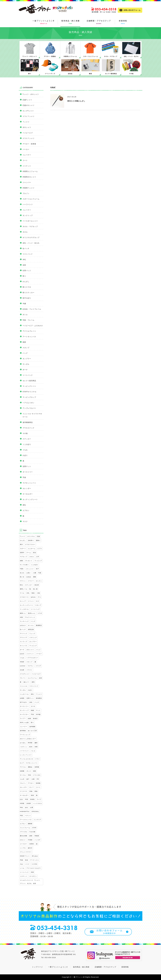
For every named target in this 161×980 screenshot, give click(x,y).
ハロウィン (24, 747)
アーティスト (35, 860)
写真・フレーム (28, 320)
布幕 (32, 872)
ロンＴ (32, 787)
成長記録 (31, 629)
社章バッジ (27, 271)
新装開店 (39, 698)
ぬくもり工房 (32, 731)
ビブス (40, 549)
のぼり (25, 455)
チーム (29, 553)
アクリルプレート (29, 331)
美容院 (32, 799)
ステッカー (27, 439)
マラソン (23, 581)
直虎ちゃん (32, 613)
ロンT (22, 763)
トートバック (28, 375)
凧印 (21, 545)
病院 (35, 771)
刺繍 (32, 710)
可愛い (22, 569)
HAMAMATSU (25, 812)
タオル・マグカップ (30, 226)
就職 (21, 561)
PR (38, 779)
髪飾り (38, 540)
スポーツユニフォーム (31, 199)
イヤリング (33, 638)
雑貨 (24, 342)
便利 (33, 682)
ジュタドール (24, 694)
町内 (31, 747)
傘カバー (27, 682)
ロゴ (38, 601)
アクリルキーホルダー (34, 868)
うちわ (25, 450)
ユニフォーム (32, 678)
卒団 (27, 799)
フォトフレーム (25, 828)
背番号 (22, 553)
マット (38, 710)
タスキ (33, 706)
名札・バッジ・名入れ (31, 243)
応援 (38, 536)
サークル (23, 775)
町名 (21, 585)
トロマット (24, 876)
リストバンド (28, 254)
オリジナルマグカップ (31, 237)
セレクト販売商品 (29, 381)
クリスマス (24, 791)
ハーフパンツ (28, 204)
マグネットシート (29, 483)
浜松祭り (31, 540)
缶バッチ (26, 248)
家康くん (23, 613)
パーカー (26, 149)
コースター (24, 844)
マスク (25, 521)
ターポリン (33, 876)
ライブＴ (23, 718)
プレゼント (29, 561)
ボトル (25, 315)
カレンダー (27, 488)
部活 (35, 553)
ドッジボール (24, 609)
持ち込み (35, 856)
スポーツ (23, 549)
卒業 (21, 816)
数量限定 (39, 625)
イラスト (29, 670)
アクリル (23, 767)
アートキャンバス (29, 337)
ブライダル (24, 832)
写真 (40, 573)
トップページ (37, 967)
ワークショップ (25, 735)
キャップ (23, 601)
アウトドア (24, 638)
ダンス (29, 771)
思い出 (22, 577)
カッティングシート (30, 499)
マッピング (33, 646)
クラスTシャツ (25, 674)
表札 (24, 505)
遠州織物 (32, 727)
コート (25, 160)
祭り (24, 276)
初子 (38, 569)
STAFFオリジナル (29, 392)
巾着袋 (30, 840)
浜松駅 (29, 803)
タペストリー (28, 472)
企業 (32, 807)
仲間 (36, 747)
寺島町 (22, 662)
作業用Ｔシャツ (28, 188)
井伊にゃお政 (24, 723)
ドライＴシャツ (28, 116)
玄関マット (27, 466)
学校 (21, 807)
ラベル (22, 593)
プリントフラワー (26, 852)
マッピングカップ (29, 397)
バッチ (37, 702)
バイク (27, 864)
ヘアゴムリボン (28, 403)
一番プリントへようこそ (58, 967)
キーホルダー (28, 494)
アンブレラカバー (29, 408)
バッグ (25, 353)
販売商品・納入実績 (81, 967)
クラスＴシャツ (28, 138)
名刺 (24, 265)
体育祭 (32, 844)
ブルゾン (26, 193)
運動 (35, 577)
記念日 (22, 654)
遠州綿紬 (23, 731)
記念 (21, 799)
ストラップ (24, 642)
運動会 (30, 767)
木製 (21, 617)
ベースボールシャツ (30, 221)
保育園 (37, 767)
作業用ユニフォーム (30, 171)
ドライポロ (37, 775)
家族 (36, 791)
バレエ (33, 751)
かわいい (23, 840)
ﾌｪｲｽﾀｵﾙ (34, 864)
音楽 (27, 860)
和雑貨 (37, 836)
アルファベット (30, 617)
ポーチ (25, 370)
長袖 (31, 791)
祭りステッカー (28, 293)
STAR (34, 828)
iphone (33, 597)
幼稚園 (22, 771)
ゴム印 (22, 779)
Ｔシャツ (26, 122)
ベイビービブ (28, 133)
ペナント (28, 816)
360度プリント (25, 856)
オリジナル (31, 536)
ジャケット (27, 166)
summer (23, 666)
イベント (31, 601)
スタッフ (29, 662)
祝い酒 (35, 589)
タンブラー (27, 359)
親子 (28, 779)
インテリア (37, 820)
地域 (32, 795)
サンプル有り (24, 565)
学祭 (29, 775)
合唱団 (22, 698)
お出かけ (23, 625)
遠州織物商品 (28, 422)
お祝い (29, 573)
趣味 (36, 743)
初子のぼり (27, 298)
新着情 (124, 967)
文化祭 (22, 670)
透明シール (24, 589)
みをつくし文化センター (28, 739)
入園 (35, 573)
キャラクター (24, 714)
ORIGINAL (35, 812)
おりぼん (23, 743)
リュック (32, 634)
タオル (25, 232)
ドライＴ (31, 581)
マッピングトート (29, 386)
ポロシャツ (27, 127)
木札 (24, 259)
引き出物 (32, 832)
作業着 (22, 803)
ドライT (38, 666)
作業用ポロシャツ (29, 177)
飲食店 (35, 718)
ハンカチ (38, 840)
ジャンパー (27, 182)
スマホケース (24, 597)
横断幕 (30, 824)
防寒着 (38, 783)
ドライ (37, 759)
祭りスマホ (27, 287)
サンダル (26, 364)
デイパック (24, 634)
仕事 (33, 779)
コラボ (40, 613)
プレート (23, 678)
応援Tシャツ (27, 100)
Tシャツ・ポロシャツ (31, 94)
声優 (21, 860)
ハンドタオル (38, 803)
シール (22, 868)
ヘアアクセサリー (32, 658)
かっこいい (30, 569)
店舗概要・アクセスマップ (105, 967)
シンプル (23, 848)
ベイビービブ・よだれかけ (33, 326)
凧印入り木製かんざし (76, 101)
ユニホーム (32, 549)
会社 (27, 807)
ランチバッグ (24, 621)
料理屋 (30, 743)
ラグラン (31, 666)
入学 (38, 557)
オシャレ (31, 625)
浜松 (31, 702)
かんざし (26, 282)
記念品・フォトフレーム (32, 309)
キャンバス (24, 646)
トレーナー (27, 155)
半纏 (24, 304)
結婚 (29, 718)
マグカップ (24, 557)
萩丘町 (37, 585)
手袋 (24, 477)
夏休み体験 (24, 836)
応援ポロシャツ (28, 105)
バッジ (38, 650)
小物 (38, 593)
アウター (31, 783)
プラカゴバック (28, 428)
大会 (21, 864)
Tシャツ (23, 536)
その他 (25, 433)
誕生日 (30, 848)
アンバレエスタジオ (26, 759)
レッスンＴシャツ (26, 755)
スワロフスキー (30, 545)
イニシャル (24, 686)
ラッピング (38, 561)
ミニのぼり (27, 444)
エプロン (26, 510)
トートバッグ (35, 609)
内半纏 (38, 714)
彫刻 (33, 593)
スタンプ (26, 348)
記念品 (29, 577)
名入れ (22, 573)
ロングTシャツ (28, 111)
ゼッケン (39, 581)
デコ (39, 597)
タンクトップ (28, 215)
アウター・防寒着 (29, 144)
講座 (31, 836)
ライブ (39, 799)
